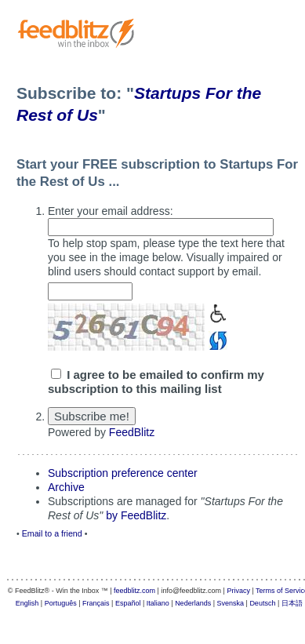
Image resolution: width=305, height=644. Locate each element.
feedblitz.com (134, 591)
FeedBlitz (132, 432)
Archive (66, 487)
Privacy (238, 591)
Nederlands (193, 603)
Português (61, 603)
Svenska (231, 603)
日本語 (292, 603)
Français (96, 603)
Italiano (158, 603)
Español (128, 603)
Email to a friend (52, 533)
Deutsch (262, 603)
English (27, 603)
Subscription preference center (123, 473)
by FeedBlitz (136, 515)
